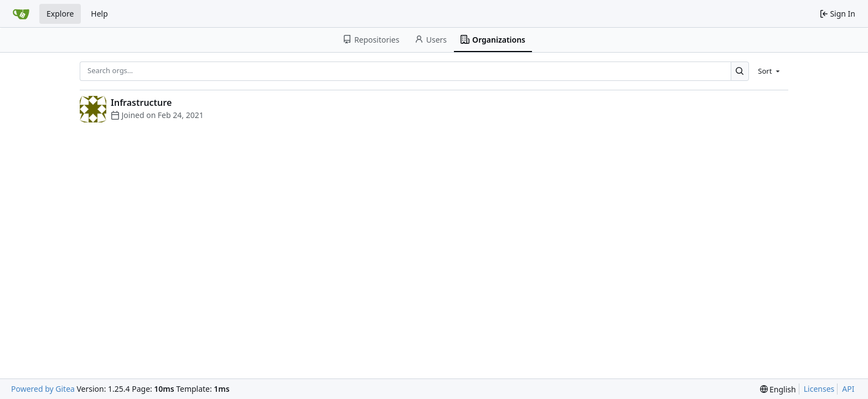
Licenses (819, 389)
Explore (60, 14)
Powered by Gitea (43, 389)
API (848, 389)
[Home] (21, 14)
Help (99, 14)
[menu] (770, 71)
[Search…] (740, 71)
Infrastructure (141, 103)
